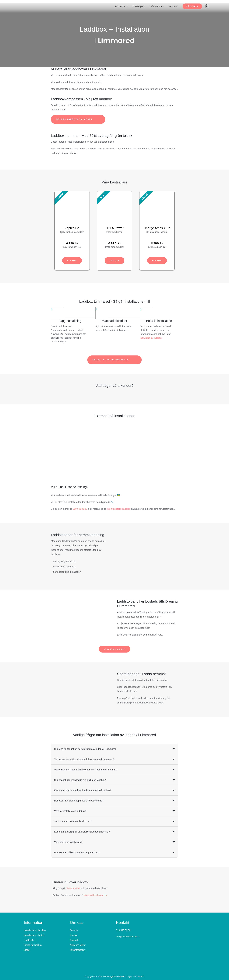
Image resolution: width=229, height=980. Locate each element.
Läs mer (72, 260)
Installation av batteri (34, 935)
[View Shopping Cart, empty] (207, 6)
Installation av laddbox (35, 930)
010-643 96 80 (81, 509)
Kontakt (74, 935)
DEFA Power (114, 228)
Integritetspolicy (78, 950)
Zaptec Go (72, 228)
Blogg (27, 950)
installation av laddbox (152, 338)
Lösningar (138, 6)
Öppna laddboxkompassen (78, 119)
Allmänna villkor (78, 945)
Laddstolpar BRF (114, 649)
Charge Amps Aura (157, 228)
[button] (192, 6)
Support (173, 6)
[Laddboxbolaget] (33, 6)
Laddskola (29, 940)
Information (156, 6)
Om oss (74, 930)
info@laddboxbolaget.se (121, 509)
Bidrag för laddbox (33, 945)
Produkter (120, 6)
